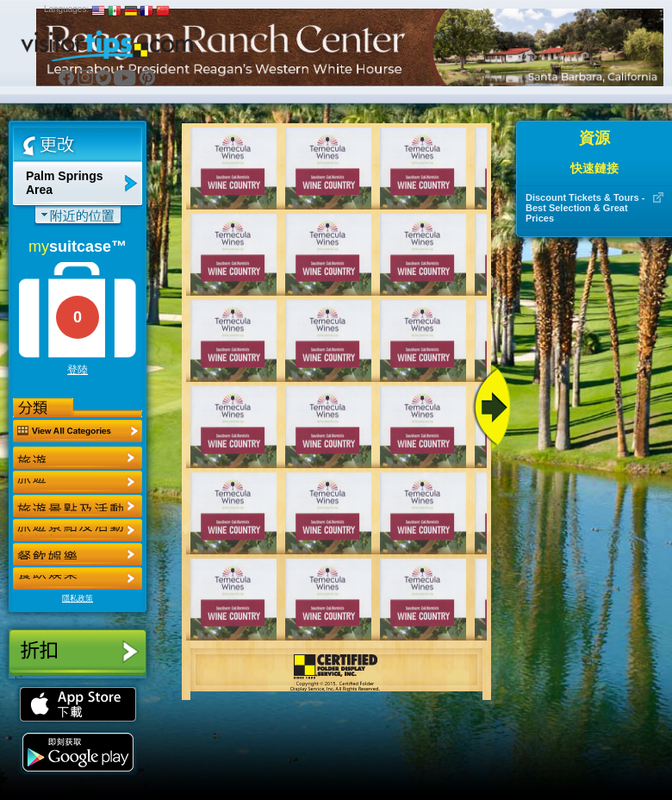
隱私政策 (78, 598)
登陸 (78, 370)
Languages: (66, 9)
